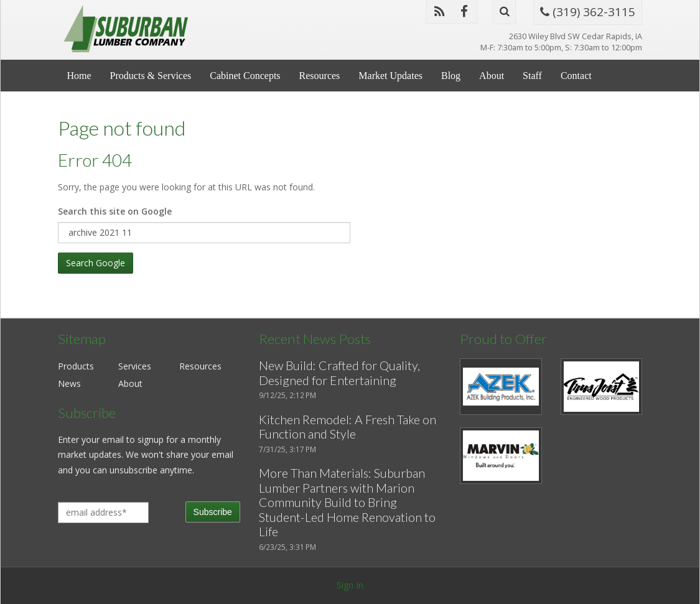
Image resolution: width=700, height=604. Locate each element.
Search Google (96, 263)
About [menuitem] (492, 76)
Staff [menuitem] (532, 76)
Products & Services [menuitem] (151, 76)
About (130, 383)
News (69, 383)
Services (135, 366)
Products (76, 366)
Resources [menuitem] (320, 76)
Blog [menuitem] (451, 76)
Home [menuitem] (79, 76)
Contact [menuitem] (576, 76)
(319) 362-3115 (588, 12)
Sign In (350, 585)
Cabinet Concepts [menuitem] (245, 76)
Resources (200, 366)
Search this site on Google (115, 211)
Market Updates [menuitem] (390, 76)
